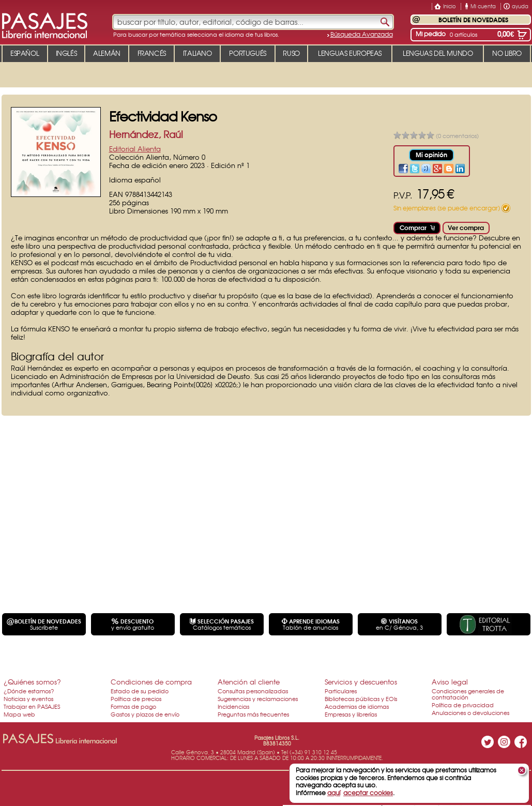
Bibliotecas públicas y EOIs (361, 698)
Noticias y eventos (28, 698)
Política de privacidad (463, 705)
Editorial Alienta (135, 149)
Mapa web (19, 714)
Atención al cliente (249, 682)
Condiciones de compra (151, 682)
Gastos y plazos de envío (145, 714)
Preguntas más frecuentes (253, 714)
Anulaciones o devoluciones (470, 712)
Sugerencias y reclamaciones (258, 698)
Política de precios (136, 698)
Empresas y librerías (351, 714)
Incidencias (233, 706)
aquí (334, 793)
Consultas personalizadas (253, 691)
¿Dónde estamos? (29, 691)
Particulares (341, 691)
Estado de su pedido (140, 691)
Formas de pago (133, 706)
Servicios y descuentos (361, 682)
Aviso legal (450, 682)
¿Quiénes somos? (32, 682)
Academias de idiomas (357, 706)
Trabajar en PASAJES (32, 706)
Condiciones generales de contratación (468, 694)
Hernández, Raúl (146, 134)
